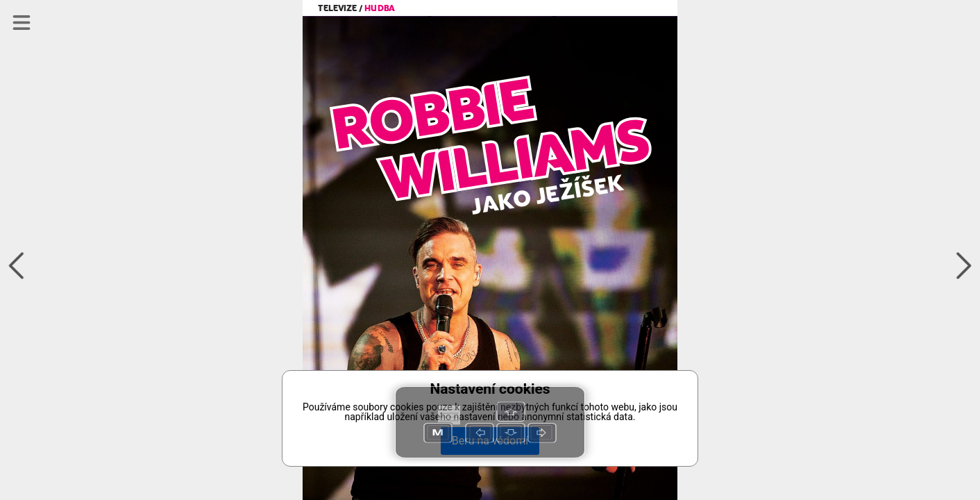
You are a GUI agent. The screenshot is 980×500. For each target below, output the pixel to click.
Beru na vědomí (490, 441)
